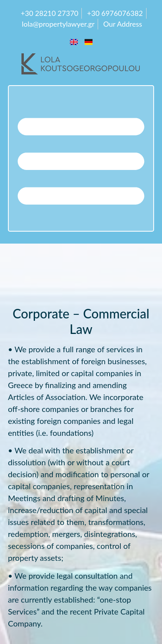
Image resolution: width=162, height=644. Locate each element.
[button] (81, 158)
